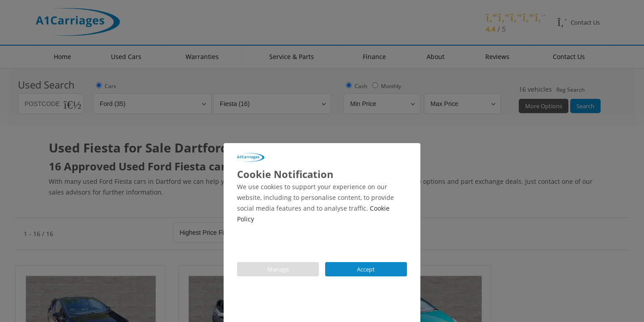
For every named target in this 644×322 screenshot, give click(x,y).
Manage (278, 269)
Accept (366, 269)
